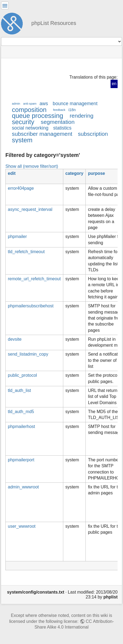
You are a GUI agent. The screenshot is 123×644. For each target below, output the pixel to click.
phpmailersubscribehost (31, 306)
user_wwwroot (22, 526)
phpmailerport (21, 460)
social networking (30, 128)
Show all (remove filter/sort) (32, 166)
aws (44, 104)
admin (16, 104)
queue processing (38, 116)
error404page (21, 188)
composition (29, 110)
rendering (82, 116)
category (74, 173)
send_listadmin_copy (28, 354)
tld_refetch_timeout (26, 252)
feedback (59, 110)
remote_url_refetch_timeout (34, 279)
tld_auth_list (19, 390)
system (22, 140)
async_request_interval (30, 209)
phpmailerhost (21, 426)
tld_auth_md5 (21, 412)
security (23, 122)
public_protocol (22, 375)
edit (12, 173)
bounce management (75, 104)
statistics (62, 128)
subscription (93, 134)
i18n (72, 110)
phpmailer (17, 236)
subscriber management (42, 134)
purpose (96, 173)
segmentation (58, 122)
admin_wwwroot (23, 487)
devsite (15, 339)
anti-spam (30, 104)
